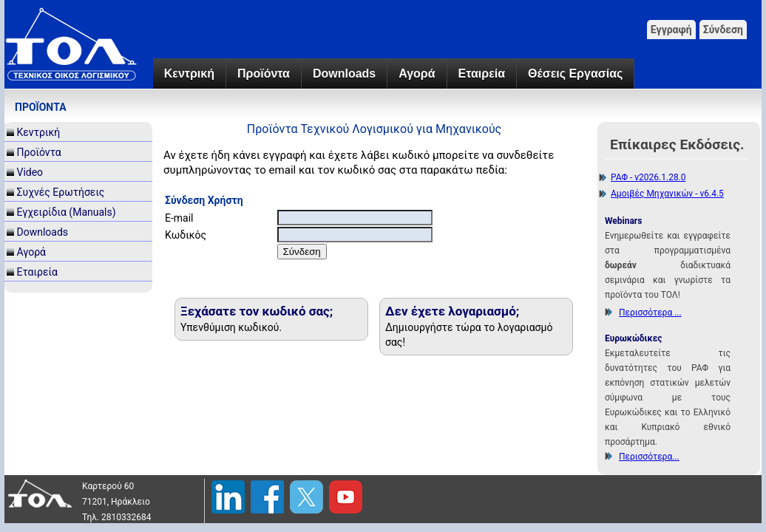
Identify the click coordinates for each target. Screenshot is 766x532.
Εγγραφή (671, 30)
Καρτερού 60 (108, 486)
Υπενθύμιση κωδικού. (231, 327)
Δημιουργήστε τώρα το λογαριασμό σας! (469, 335)
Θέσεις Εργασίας (575, 74)
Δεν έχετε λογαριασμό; (452, 311)
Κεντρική (189, 74)
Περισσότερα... (649, 457)
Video (30, 172)
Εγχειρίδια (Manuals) (66, 212)
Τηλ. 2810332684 (117, 517)
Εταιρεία (482, 74)
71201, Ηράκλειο (116, 502)
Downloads (344, 74)
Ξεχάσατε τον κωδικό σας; (257, 311)
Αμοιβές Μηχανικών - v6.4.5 (667, 194)
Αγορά (417, 74)
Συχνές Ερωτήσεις (60, 192)
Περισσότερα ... (650, 313)
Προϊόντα (264, 74)
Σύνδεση (723, 30)
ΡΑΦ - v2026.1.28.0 (648, 177)
